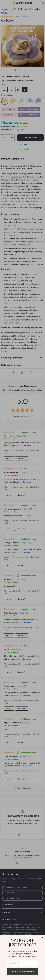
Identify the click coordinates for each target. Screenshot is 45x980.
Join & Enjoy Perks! (22, 971)
